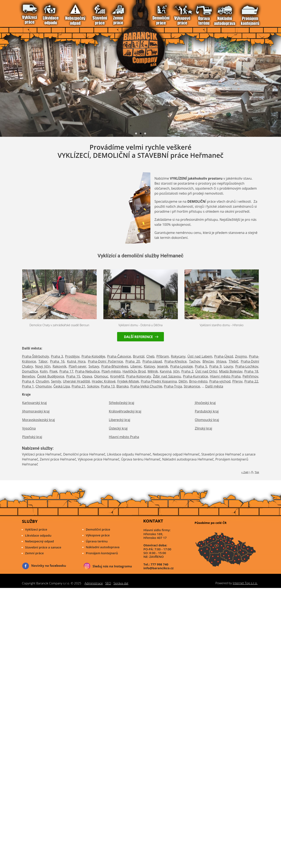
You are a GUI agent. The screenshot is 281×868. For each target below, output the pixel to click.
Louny (228, 366)
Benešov (29, 376)
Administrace (94, 583)
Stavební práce (40, 12)
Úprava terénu (97, 541)
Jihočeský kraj (205, 403)
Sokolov (93, 386)
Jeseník (163, 366)
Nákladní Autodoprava (60, 12)
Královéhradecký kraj (125, 411)
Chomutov (44, 386)
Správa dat (121, 583)
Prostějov (72, 356)
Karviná (166, 371)
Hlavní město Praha (225, 376)
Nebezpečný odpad (36, 12)
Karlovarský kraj (35, 403)
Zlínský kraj (204, 428)
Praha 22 (251, 381)
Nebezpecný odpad (40, 541)
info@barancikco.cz (159, 568)
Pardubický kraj (207, 411)
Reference (67, 12)
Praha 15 (73, 376)
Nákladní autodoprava (103, 547)
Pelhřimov (250, 376)
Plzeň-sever (77, 366)
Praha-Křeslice (176, 361)
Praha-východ (220, 381)
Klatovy (150, 366)
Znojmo (241, 356)
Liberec (136, 366)
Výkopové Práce (52, 12)
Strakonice (192, 386)
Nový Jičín (43, 366)
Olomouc (101, 376)
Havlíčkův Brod (134, 371)
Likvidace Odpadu (32, 12)
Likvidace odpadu (38, 535)
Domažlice (30, 371)
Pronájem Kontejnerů (64, 12)
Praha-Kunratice (196, 376)
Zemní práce (35, 553)
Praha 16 (57, 361)
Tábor (43, 361)
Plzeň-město (111, 371)
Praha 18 (251, 371)
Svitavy (94, 366)
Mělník (153, 371)
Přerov (237, 381)
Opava (87, 376)
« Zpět (245, 472)
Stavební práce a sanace (43, 547)
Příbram (163, 356)
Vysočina (29, 428)
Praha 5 (201, 366)
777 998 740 (159, 564)
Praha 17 (66, 371)
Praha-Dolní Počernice (106, 361)
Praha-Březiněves (115, 366)
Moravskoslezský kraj (39, 420)
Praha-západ (152, 361)
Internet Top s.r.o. (245, 583)
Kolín (44, 371)
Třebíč (234, 361)
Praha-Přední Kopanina (159, 381)
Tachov (195, 361)
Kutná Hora (76, 361)
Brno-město (198, 381)
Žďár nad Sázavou (167, 376)
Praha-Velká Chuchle (146, 386)
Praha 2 (187, 371)
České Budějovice (51, 376)
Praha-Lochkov (247, 366)
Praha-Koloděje (93, 356)
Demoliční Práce (48, 12)
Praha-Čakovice (119, 356)
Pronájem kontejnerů (102, 553)
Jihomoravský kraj (36, 411)
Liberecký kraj (119, 420)
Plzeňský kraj (32, 437)
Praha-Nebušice (87, 371)
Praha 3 (57, 356)
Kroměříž (117, 376)
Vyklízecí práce (28, 12)
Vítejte (24, 12)
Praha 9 (215, 366)
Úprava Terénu (56, 12)
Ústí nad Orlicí (206, 371)
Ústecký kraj (118, 428)
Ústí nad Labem (200, 356)
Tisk (257, 472)
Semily (56, 381)
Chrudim (43, 381)
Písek (54, 371)
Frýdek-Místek (128, 381)
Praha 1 (28, 386)
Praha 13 (108, 386)
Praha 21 (78, 386)
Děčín (183, 381)
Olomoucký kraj (207, 420)
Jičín (176, 371)
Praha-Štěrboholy (36, 356)
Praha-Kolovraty (139, 376)
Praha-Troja (173, 386)
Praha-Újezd (224, 356)
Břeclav (208, 361)
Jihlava (221, 361)
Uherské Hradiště (77, 381)
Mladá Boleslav (231, 371)
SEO (108, 583)
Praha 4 (28, 381)
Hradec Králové (104, 381)
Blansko (123, 386)
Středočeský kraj (121, 403)
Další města (214, 386)
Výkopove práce (98, 535)
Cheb (150, 356)
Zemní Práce (44, 12)
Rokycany (178, 356)
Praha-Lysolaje (181, 366)
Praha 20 (133, 361)
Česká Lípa (62, 386)
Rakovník (60, 366)
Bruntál (139, 356)
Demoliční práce (98, 529)
